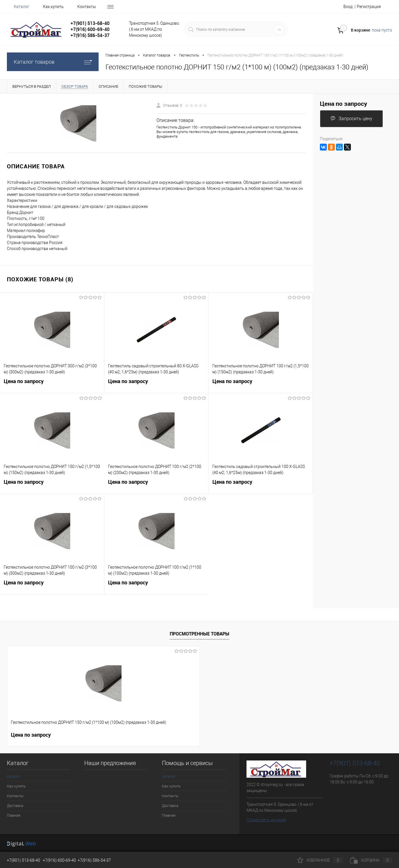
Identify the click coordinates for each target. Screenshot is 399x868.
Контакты (87, 7)
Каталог (21, 7)
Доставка (15, 806)
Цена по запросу (52, 385)
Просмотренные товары (199, 634)
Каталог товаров (53, 62)
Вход (348, 7)
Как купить (53, 7)
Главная (14, 815)
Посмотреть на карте (266, 820)
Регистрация (369, 7)
